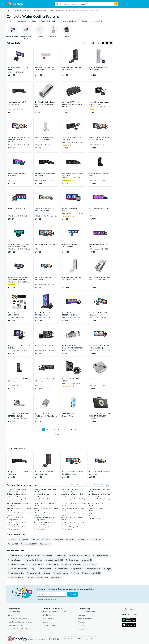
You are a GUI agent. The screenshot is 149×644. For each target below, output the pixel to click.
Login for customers (16, 625)
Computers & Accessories (21, 10)
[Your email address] (52, 594)
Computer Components (39, 10)
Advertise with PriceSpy (17, 618)
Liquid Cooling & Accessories (66, 10)
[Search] (116, 4)
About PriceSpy (14, 612)
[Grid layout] (103, 43)
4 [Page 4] (55, 430)
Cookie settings (49, 625)
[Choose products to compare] (93, 43)
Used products (83, 629)
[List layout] (107, 43)
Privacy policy (48, 618)
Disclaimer (47, 615)
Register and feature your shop (20, 622)
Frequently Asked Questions (19, 629)
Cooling (51, 10)
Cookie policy (48, 622)
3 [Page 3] (51, 430)
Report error (60, 434)
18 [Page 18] (71, 430)
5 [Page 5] (58, 430)
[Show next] (75, 430)
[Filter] (3, 12)
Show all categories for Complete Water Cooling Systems (92, 485)
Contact (11, 615)
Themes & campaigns (86, 612)
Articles (81, 622)
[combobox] (84, 4)
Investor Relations (85, 618)
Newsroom (82, 615)
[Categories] (3, 4)
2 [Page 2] (47, 430)
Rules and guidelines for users (54, 612)
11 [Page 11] (65, 430)
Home (8, 10)
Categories (82, 625)
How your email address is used (47, 599)
